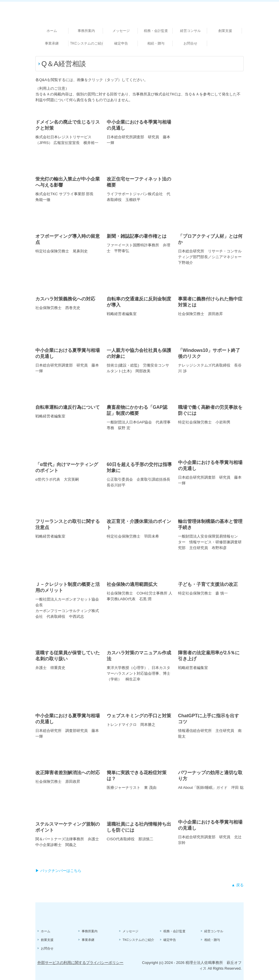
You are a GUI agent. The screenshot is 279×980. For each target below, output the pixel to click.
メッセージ (121, 31)
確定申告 (121, 43)
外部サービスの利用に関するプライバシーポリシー (80, 963)
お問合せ (190, 43)
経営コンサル (190, 31)
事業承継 (52, 43)
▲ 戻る (238, 885)
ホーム (52, 31)
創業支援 (225, 31)
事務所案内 (86, 31)
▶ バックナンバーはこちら (58, 871)
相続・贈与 (156, 43)
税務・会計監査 (156, 31)
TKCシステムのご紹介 (87, 43)
